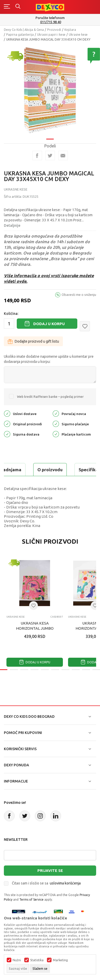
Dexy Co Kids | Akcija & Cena (24, 30)
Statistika (37, 960)
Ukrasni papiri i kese (51, 35)
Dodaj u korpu (49, 324)
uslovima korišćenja (65, 883)
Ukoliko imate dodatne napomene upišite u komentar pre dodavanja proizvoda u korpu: (49, 359)
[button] (85, 326)
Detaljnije (12, 225)
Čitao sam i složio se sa (46, 883)
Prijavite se (50, 870)
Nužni (17, 960)
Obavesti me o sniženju (79, 295)
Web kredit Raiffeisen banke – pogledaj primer (50, 397)
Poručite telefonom (50, 18)
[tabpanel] (50, 88)
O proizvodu (50, 470)
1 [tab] (50, 136)
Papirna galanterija (20, 35)
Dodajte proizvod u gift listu (33, 341)
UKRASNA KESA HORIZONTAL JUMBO (35, 626)
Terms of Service (31, 899)
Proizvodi (54, 30)
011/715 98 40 (51, 22)
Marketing (60, 960)
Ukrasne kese (78, 35)
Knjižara (70, 30)
